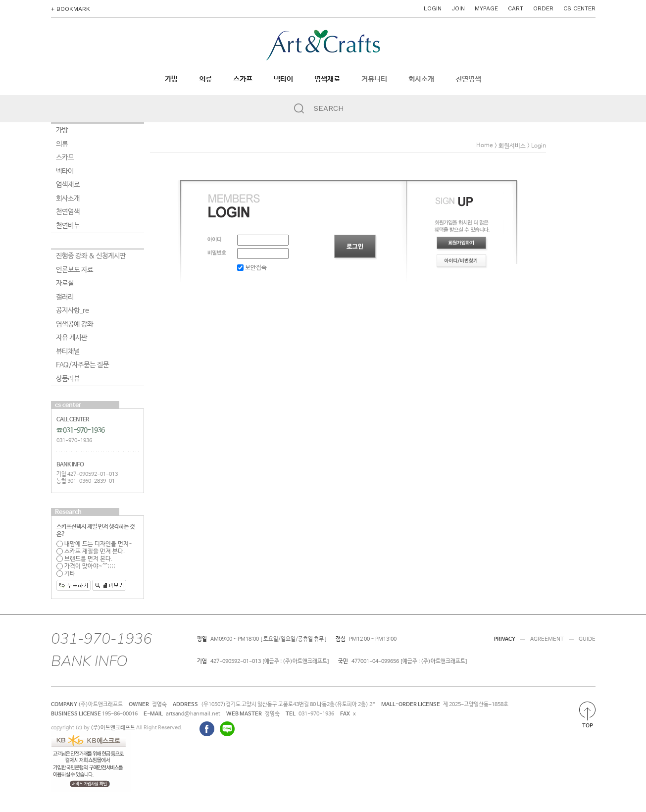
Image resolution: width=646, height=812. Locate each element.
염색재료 (327, 79)
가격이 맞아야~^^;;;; (86, 566)
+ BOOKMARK (71, 9)
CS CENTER (579, 8)
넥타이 (283, 79)
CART (516, 8)
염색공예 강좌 (75, 324)
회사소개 (421, 79)
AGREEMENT (547, 639)
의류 (205, 79)
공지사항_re (73, 310)
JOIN (458, 8)
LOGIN (433, 8)
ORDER (543, 8)
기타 (66, 574)
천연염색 (468, 79)
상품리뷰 (68, 379)
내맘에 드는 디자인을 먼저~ (95, 544)
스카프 (243, 79)
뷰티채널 (68, 352)
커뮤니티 (374, 79)
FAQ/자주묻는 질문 (82, 365)
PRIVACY (505, 639)
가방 (171, 79)
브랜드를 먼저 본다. (85, 559)
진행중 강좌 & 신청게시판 (91, 256)
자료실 (65, 283)
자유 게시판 (72, 338)
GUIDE (587, 639)
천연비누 (68, 226)
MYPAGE (486, 8)
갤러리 (65, 297)
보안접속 (252, 268)
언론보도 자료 (75, 270)
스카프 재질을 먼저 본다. (91, 552)
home (485, 146)
